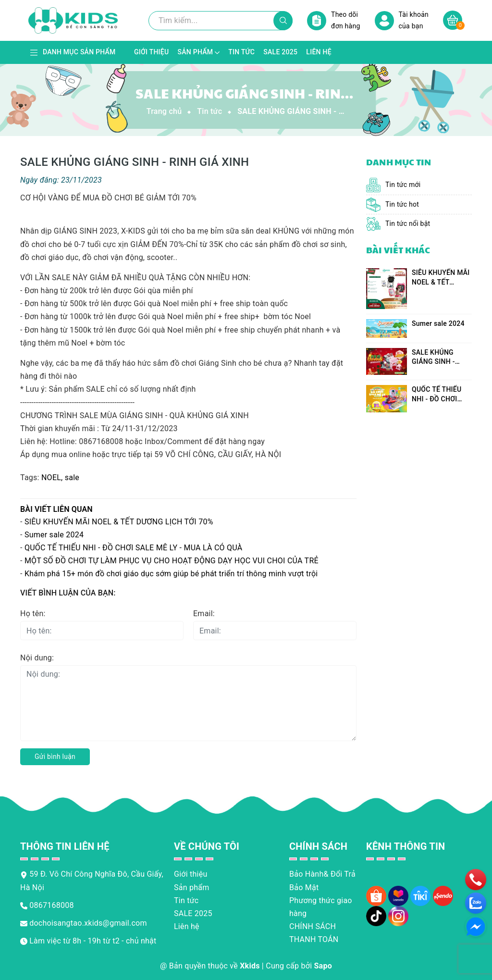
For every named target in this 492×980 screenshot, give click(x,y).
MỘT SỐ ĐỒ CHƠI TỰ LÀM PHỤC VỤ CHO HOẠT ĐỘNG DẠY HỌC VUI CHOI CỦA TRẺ (172, 561)
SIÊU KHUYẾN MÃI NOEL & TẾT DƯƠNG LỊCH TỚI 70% (119, 522)
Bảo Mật (304, 887)
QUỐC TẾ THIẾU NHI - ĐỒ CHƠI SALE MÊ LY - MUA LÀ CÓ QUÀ (134, 548)
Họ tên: (33, 614)
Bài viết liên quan (56, 509)
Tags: (31, 478)
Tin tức (186, 900)
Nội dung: (37, 658)
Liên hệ (187, 926)
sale (72, 478)
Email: (204, 614)
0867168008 (51, 905)
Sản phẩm (192, 887)
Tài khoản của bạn (402, 20)
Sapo (323, 966)
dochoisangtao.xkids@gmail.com (88, 923)
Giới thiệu (191, 874)
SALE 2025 (193, 913)
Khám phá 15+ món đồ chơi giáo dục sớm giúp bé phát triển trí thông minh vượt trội (171, 574)
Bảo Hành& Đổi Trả (322, 874)
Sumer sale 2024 (54, 535)
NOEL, (53, 478)
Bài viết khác (398, 250)
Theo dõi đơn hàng (334, 20)
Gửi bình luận (55, 757)
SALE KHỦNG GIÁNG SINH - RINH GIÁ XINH (436, 358)
